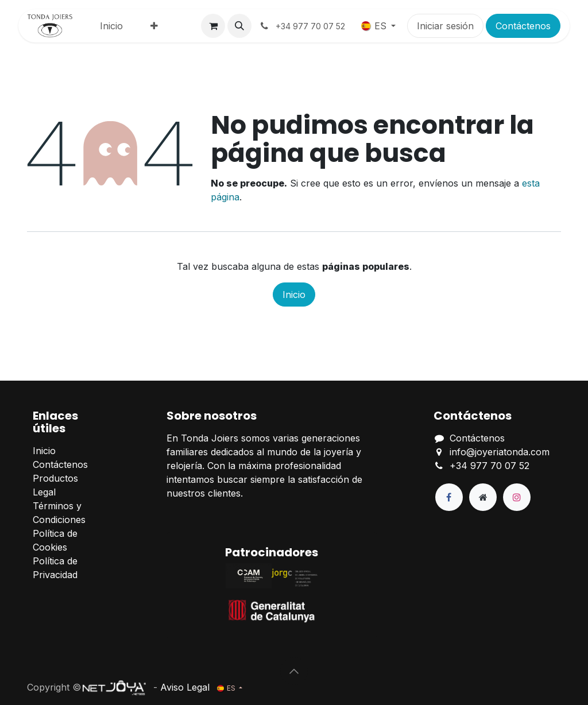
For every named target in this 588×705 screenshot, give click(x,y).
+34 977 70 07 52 (490, 466)
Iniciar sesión (445, 26)
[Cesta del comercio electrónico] (213, 26)
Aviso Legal (185, 687)
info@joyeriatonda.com (500, 452)
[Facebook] (449, 497)
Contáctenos (523, 26)
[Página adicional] (483, 497)
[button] (239, 26)
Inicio (294, 295)
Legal (44, 492)
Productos (55, 478)
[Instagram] (517, 497)
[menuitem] (111, 26)
